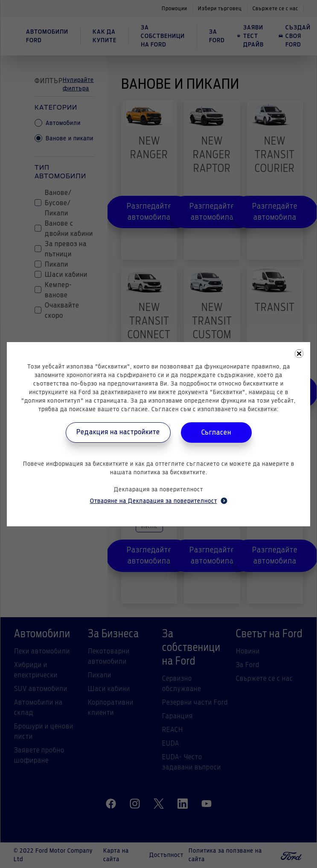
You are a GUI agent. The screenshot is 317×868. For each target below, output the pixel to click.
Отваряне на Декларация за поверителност (159, 501)
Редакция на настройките (118, 432)
